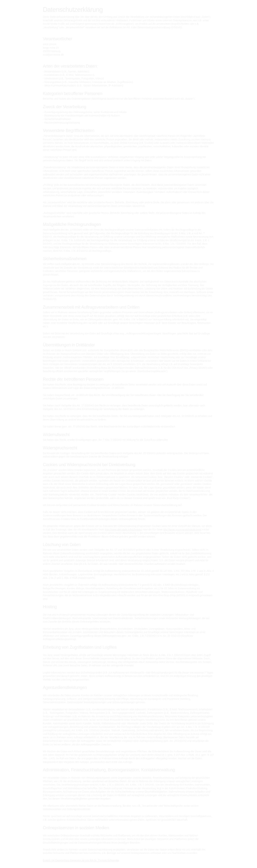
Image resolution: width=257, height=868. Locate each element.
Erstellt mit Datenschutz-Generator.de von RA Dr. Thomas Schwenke (81, 860)
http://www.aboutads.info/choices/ (124, 530)
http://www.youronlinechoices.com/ (182, 530)
